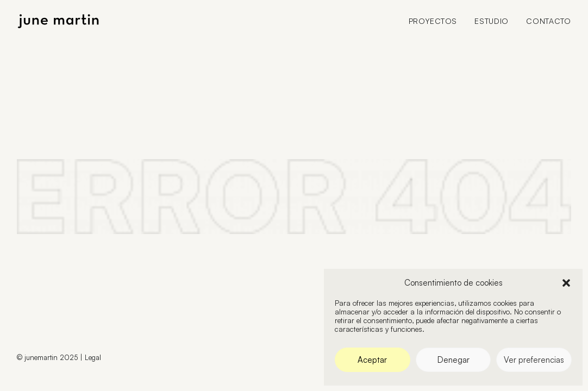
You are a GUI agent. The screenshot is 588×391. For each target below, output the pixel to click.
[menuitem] (437, 21)
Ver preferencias (534, 360)
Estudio (492, 21)
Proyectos (433, 21)
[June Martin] (58, 21)
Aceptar (372, 360)
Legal (93, 357)
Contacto (549, 21)
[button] (566, 283)
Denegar (453, 360)
